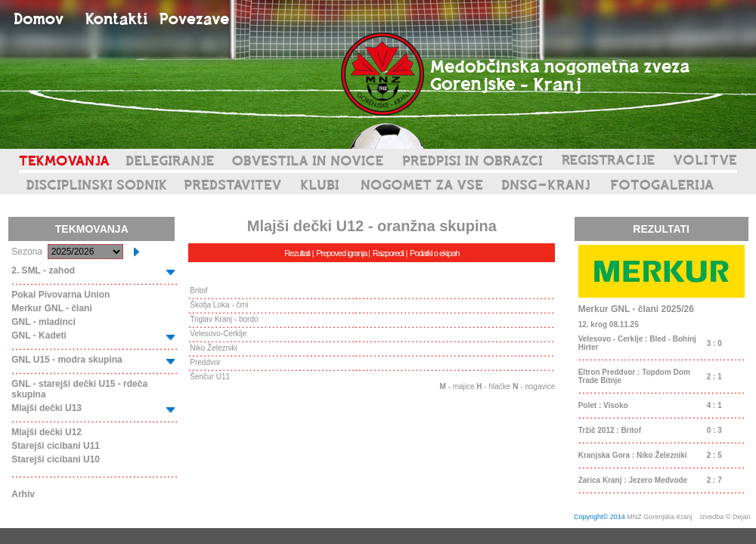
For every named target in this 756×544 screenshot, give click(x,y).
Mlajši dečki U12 (46, 432)
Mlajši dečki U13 (46, 408)
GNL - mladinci (43, 322)
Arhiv (23, 494)
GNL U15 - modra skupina (67, 360)
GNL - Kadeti (39, 335)
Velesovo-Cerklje (218, 334)
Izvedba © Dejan (726, 517)
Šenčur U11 (210, 377)
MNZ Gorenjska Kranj (660, 517)
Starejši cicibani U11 (56, 446)
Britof (198, 291)
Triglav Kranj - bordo (224, 319)
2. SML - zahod (43, 270)
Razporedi (388, 253)
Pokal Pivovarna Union (60, 295)
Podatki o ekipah (434, 253)
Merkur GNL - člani (51, 308)
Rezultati (297, 253)
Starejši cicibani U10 (56, 459)
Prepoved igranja (342, 253)
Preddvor (205, 362)
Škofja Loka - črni (219, 305)
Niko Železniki (213, 348)
